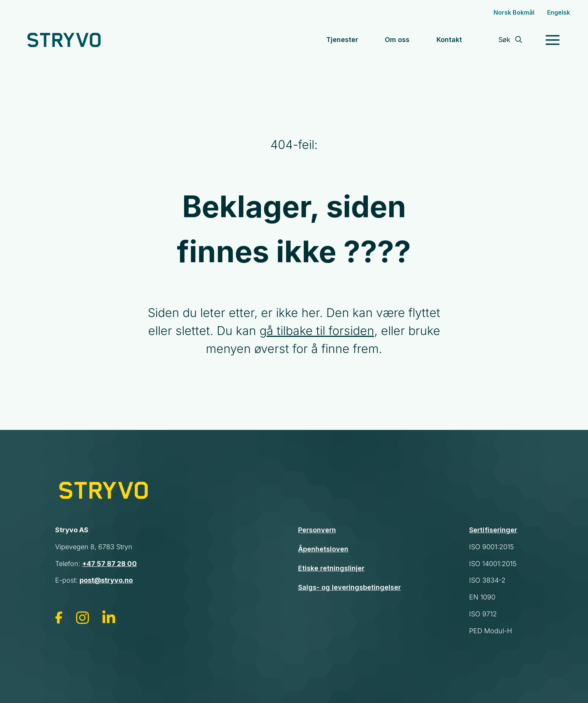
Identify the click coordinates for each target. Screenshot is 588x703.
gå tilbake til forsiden (317, 331)
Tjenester (342, 40)
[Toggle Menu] (545, 40)
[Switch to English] (559, 13)
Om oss (397, 40)
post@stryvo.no (106, 580)
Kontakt (449, 40)
